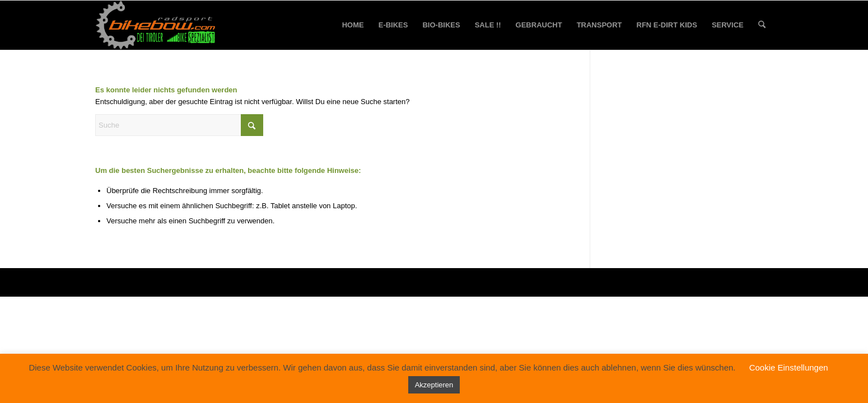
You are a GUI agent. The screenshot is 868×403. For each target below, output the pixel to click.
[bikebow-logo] (156, 25)
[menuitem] (353, 25)
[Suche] (762, 25)
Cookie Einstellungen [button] (789, 367)
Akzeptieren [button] (434, 385)
